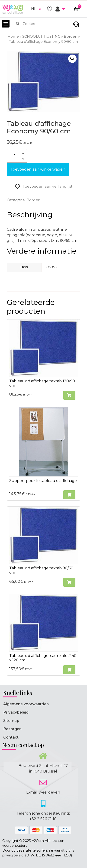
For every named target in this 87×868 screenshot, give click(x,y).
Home (13, 37)
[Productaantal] (17, 156)
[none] (36, 9)
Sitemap (11, 721)
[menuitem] (36, 9)
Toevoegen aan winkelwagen (38, 169)
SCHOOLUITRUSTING (41, 37)
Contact (11, 737)
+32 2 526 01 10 (43, 819)
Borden (71, 37)
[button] (6, 24)
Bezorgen (12, 729)
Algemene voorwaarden (26, 704)
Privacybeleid (16, 712)
